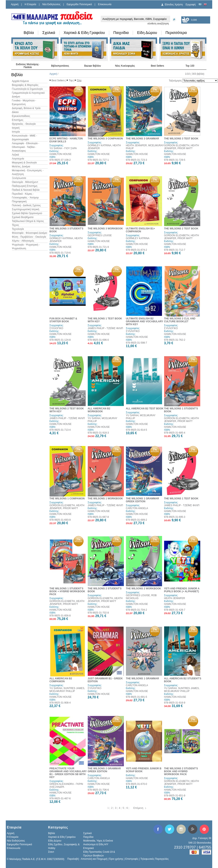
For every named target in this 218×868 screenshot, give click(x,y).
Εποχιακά (88, 848)
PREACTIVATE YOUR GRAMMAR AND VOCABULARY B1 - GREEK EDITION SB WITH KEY (68, 773)
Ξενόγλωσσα (19, 178)
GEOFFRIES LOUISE (100, 235)
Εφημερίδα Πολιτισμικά (79, 4)
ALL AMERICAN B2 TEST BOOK (145, 409)
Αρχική (15, 4)
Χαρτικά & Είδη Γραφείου (84, 33)
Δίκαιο (15, 112)
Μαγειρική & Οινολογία (24, 163)
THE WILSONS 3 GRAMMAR (143, 139)
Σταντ (51, 852)
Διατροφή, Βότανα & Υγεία (26, 108)
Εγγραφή (191, 5)
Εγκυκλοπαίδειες (21, 116)
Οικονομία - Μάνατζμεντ (25, 182)
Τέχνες (16, 225)
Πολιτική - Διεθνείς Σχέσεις (26, 205)
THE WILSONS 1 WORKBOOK (105, 499)
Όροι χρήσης (116, 859)
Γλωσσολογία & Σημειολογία (27, 89)
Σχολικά (49, 33)
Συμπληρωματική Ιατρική (26, 209)
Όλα (79, 80)
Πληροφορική (19, 201)
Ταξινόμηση (175, 81)
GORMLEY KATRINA (138, 238)
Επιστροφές (132, 859)
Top (71, 80)
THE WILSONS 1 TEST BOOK (181, 499)
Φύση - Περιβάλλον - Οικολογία (29, 237)
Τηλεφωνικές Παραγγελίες (155, 859)
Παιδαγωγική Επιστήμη (25, 186)
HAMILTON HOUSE (61, 154)
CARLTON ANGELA (137, 508)
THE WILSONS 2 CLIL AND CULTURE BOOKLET (180, 320)
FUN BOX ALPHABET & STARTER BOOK (63, 320)
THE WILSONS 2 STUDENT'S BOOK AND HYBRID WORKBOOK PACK (181, 771)
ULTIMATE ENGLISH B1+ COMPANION (140, 230)
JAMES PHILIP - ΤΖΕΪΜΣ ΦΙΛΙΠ (105, 328)
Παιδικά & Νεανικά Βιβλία (26, 190)
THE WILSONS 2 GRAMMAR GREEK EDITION (104, 770)
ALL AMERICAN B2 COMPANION (61, 680)
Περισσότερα (176, 33)
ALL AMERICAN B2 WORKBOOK (99, 410)
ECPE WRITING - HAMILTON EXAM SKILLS (66, 140)
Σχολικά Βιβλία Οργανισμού (27, 213)
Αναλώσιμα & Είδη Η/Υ (96, 844)
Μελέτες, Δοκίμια (21, 167)
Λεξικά (15, 155)
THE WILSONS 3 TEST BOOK (181, 139)
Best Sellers (158, 66)
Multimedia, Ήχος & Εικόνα (98, 841)
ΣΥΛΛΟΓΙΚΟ (56, 328)
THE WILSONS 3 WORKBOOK (105, 229)
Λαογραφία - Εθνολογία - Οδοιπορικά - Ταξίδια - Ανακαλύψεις (26, 147)
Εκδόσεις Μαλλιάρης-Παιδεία (28, 66)
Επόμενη (138, 808)
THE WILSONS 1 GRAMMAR (143, 679)
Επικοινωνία (105, 4)
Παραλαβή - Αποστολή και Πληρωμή (87, 859)
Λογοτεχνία (18, 159)
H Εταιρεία (30, 4)
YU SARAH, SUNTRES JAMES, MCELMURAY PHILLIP (67, 690)
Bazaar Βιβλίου (93, 66)
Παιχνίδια (121, 33)
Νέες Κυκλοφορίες (125, 66)
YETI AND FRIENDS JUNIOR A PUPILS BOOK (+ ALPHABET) (182, 590)
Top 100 (190, 66)
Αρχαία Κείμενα (20, 81)
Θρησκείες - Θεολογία (24, 124)
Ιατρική (16, 128)
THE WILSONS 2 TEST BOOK (181, 229)
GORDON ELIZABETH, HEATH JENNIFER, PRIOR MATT (182, 147)
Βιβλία (29, 33)
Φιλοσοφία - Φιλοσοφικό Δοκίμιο (30, 233)
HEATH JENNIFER (175, 598)
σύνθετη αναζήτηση (158, 24)
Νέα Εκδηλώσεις (51, 4)
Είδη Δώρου (147, 33)
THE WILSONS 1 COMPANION (67, 499)
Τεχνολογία (18, 229)
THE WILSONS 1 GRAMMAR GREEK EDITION (143, 500)
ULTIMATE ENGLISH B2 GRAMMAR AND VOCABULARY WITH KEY (145, 321)
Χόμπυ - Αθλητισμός (23, 241)
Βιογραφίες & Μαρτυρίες (25, 85)
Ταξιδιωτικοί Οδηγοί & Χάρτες (28, 221)
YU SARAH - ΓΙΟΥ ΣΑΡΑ (63, 148)
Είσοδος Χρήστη (174, 5)
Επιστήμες (18, 120)
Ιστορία (16, 132)
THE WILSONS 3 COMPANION (105, 139)
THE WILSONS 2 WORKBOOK (144, 589)
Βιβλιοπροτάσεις (60, 66)
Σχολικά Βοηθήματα (23, 217)
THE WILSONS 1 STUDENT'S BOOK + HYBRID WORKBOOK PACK (67, 591)
